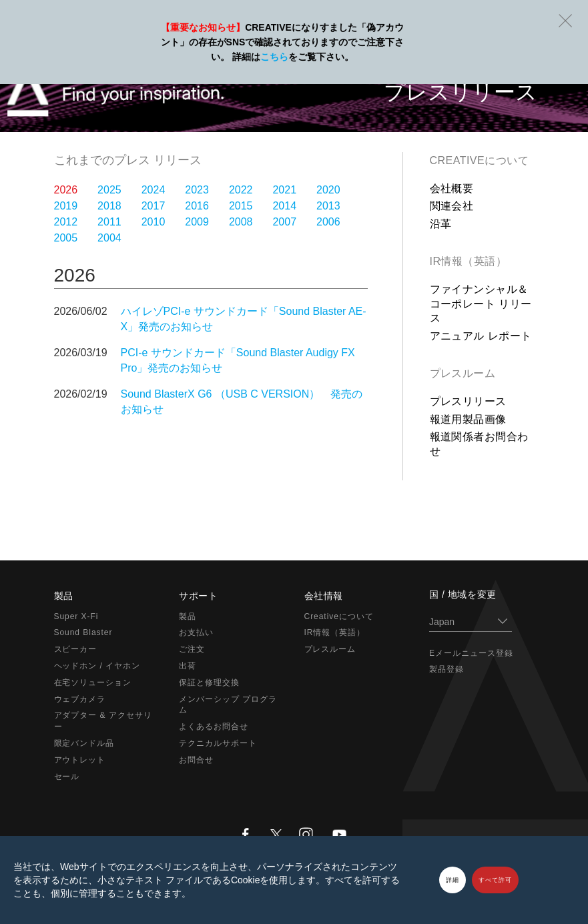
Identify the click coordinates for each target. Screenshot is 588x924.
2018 (109, 206)
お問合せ (196, 760)
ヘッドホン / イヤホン (97, 666)
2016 (197, 206)
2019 (66, 206)
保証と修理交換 (209, 682)
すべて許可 (495, 880)
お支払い (196, 632)
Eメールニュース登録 (471, 653)
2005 (66, 238)
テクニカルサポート (218, 743)
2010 (154, 222)
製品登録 (447, 669)
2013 (328, 206)
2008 (241, 222)
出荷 (188, 666)
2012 (66, 222)
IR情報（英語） (469, 261)
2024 (154, 190)
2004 (109, 238)
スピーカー (76, 649)
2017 (154, 206)
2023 (197, 190)
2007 (284, 222)
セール (67, 777)
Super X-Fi (76, 616)
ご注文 (192, 649)
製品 (188, 616)
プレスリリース (468, 401)
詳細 (453, 880)
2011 (109, 222)
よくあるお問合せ (214, 727)
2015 (241, 206)
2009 (197, 222)
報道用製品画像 (468, 419)
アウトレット (80, 760)
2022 (241, 190)
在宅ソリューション (93, 682)
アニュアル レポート (481, 336)
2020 (328, 190)
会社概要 (452, 188)
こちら (274, 57)
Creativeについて (480, 160)
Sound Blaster (83, 632)
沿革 (441, 224)
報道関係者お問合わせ (479, 444)
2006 (328, 222)
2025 (109, 190)
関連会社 (452, 206)
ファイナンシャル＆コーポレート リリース (481, 304)
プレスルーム (463, 373)
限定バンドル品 (84, 743)
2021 (284, 190)
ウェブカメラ (80, 699)
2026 (66, 190)
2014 (284, 206)
